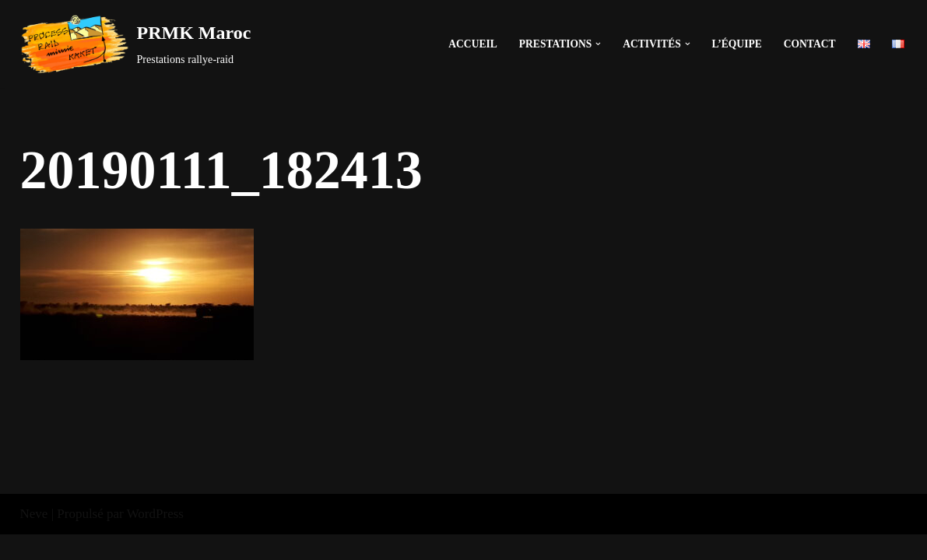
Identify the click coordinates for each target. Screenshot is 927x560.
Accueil (472, 44)
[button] (598, 44)
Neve (34, 539)
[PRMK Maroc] (136, 44)
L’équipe (736, 44)
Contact (810, 44)
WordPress (155, 539)
